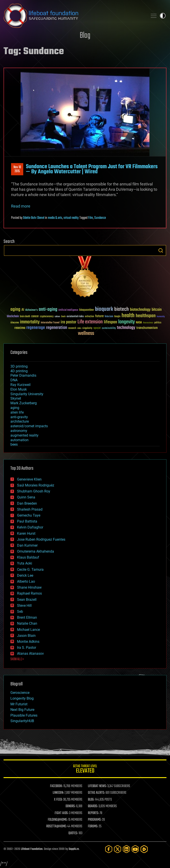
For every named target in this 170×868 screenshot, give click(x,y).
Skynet (16, 398)
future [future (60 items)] (99, 316)
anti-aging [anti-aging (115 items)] (48, 310)
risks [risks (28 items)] (79, 328)
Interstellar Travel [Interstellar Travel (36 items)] (50, 323)
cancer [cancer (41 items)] (35, 317)
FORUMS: (93, 826)
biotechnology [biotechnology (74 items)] (140, 310)
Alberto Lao (26, 581)
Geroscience (20, 693)
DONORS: (71, 806)
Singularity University (27, 394)
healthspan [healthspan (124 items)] (146, 316)
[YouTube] (135, 849)
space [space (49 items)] (97, 328)
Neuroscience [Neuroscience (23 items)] (148, 323)
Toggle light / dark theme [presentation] (163, 16)
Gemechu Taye (29, 515)
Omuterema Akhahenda (36, 551)
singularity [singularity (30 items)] (87, 328)
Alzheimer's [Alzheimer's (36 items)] (31, 310)
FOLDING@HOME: (58, 820)
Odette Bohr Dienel (34, 218)
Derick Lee (25, 575)
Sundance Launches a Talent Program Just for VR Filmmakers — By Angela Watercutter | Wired (92, 169)
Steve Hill (24, 606)
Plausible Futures (24, 715)
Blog (85, 36)
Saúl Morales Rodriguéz (36, 485)
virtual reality (71, 218)
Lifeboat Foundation (32, 849)
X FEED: (58, 800)
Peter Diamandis (23, 375)
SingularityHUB (22, 721)
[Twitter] (118, 849)
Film (91, 218)
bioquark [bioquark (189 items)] (104, 309)
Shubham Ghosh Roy (34, 491)
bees (14, 444)
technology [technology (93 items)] (126, 328)
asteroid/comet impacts (29, 426)
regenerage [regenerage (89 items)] (36, 328)
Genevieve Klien (29, 479)
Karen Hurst (26, 533)
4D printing (19, 371)
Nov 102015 (17, 169)
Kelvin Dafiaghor (30, 527)
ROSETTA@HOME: (56, 826)
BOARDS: (93, 806)
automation (19, 440)
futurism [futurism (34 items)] (109, 317)
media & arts (55, 218)
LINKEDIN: (58, 793)
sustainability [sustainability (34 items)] (109, 328)
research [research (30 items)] (72, 328)
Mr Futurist (19, 704)
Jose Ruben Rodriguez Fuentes (41, 539)
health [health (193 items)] (128, 316)
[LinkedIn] (126, 849)
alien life (17, 412)
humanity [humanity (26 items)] (161, 317)
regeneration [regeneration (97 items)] (57, 328)
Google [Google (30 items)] (117, 317)
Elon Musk (19, 389)
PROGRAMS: (95, 820)
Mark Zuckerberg (24, 403)
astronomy (19, 431)
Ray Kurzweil (20, 385)
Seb (20, 611)
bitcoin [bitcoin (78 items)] (157, 310)
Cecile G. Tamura (30, 569)
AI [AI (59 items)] (23, 310)
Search (161, 250)
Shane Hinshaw (29, 587)
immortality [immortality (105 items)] (30, 322)
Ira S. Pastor (27, 648)
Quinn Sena (26, 497)
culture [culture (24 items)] (57, 317)
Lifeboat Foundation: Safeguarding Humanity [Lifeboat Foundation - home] (74, 16)
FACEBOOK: (56, 786)
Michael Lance (28, 630)
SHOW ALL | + (17, 659)
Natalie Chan (27, 623)
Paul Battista (27, 521)
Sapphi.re (74, 849)
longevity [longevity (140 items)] (127, 322)
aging (15, 408)
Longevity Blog (22, 698)
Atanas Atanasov (30, 653)
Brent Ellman (27, 617)
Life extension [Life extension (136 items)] (90, 322)
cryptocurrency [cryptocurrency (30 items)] (47, 317)
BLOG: (91, 800)
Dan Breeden (27, 503)
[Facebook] (109, 849)
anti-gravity (19, 417)
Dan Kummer (27, 545)
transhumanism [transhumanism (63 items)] (147, 328)
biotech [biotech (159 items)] (122, 309)
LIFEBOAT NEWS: (97, 786)
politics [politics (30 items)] (158, 323)
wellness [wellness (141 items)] (86, 334)
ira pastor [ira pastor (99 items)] (69, 322)
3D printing (19, 366)
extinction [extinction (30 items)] (89, 317)
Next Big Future (22, 710)
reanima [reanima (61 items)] (20, 328)
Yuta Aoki (25, 563)
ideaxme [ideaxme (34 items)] (15, 323)
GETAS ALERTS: (96, 793)
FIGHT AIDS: (62, 813)
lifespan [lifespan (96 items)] (110, 322)
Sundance (100, 218)
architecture (20, 421)
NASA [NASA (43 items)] (139, 323)
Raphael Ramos (29, 593)
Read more (21, 206)
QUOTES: (73, 833)
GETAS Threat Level (85, 770)
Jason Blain (26, 636)
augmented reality (24, 435)
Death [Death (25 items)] (63, 317)
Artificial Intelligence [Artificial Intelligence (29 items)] (68, 310)
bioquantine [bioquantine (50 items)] (87, 310)
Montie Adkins (28, 642)
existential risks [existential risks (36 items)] (75, 317)
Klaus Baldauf (28, 557)
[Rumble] (144, 849)
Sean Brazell (27, 600)
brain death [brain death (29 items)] (25, 317)
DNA (14, 380)
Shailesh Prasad (30, 509)
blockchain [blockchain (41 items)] (13, 317)
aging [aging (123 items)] (15, 310)
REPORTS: (93, 813)
